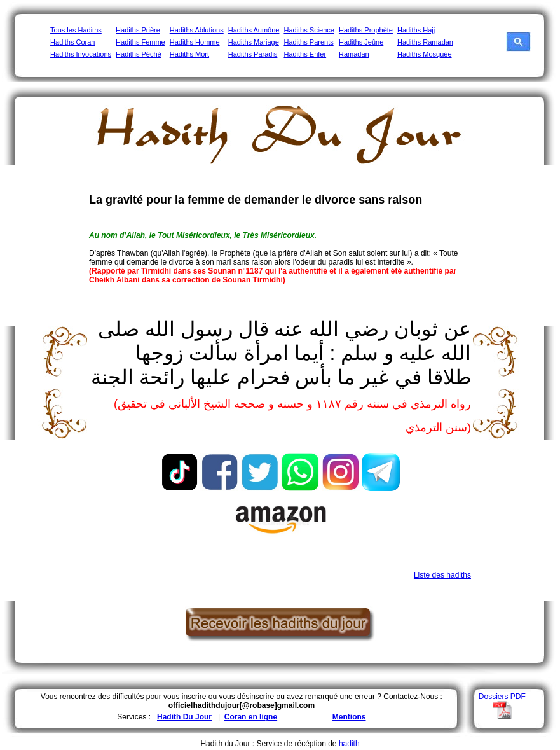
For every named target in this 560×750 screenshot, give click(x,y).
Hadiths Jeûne (361, 42)
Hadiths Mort (189, 54)
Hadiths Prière (138, 30)
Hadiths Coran (72, 42)
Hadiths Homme (195, 42)
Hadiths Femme (140, 42)
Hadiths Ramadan (425, 42)
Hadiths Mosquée (425, 54)
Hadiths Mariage (254, 42)
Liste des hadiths (442, 575)
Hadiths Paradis (253, 54)
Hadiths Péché (139, 54)
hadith (349, 744)
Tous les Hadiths (76, 30)
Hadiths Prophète (366, 30)
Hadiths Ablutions (197, 30)
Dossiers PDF (502, 697)
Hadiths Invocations (81, 54)
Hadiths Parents (308, 42)
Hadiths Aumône (254, 30)
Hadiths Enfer (305, 54)
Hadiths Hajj (416, 30)
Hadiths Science (309, 30)
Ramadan (354, 54)
